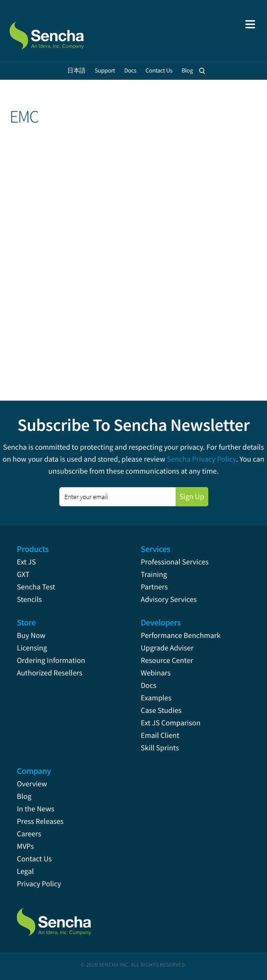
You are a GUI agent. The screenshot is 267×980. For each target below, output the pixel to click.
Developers (161, 622)
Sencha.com (59, 31)
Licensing (32, 648)
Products (33, 549)
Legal (25, 871)
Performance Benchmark (181, 636)
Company (34, 771)
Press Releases (40, 821)
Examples (156, 698)
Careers (29, 834)
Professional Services (175, 562)
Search (202, 71)
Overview (32, 784)
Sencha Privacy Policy (202, 459)
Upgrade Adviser (167, 648)
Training (154, 575)
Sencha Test (36, 587)
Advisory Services (169, 600)
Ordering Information (51, 661)
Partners (154, 587)
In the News (36, 809)
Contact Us (34, 859)
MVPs (25, 846)
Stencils (29, 600)
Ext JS (26, 562)
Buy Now (31, 636)
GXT (23, 575)
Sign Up (192, 497)
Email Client (160, 735)
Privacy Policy (39, 884)
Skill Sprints (160, 748)
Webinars (156, 673)
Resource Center (167, 661)
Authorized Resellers (50, 673)
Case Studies (161, 710)
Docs (149, 686)
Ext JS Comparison (171, 723)
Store (26, 622)
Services (156, 549)
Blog (24, 796)
